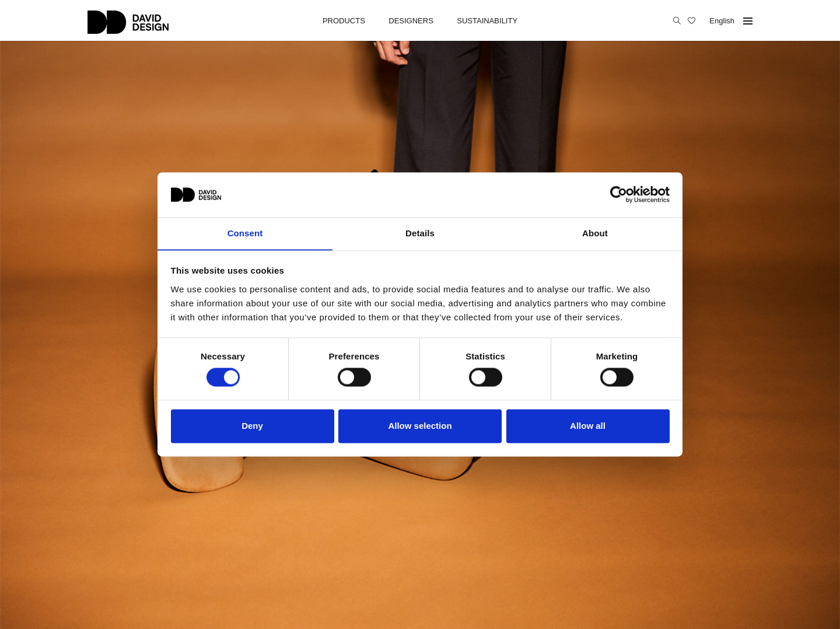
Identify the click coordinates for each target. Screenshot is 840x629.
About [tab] (595, 233)
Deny (252, 426)
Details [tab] (420, 233)
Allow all (588, 426)
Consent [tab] (245, 233)
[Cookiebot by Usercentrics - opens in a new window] (619, 194)
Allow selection (420, 426)
